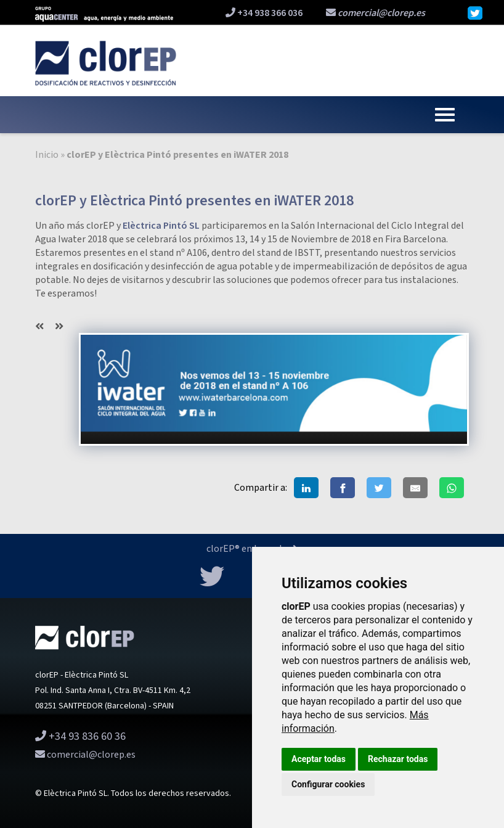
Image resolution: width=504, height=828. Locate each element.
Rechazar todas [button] (398, 759)
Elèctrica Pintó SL (161, 226)
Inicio (47, 155)
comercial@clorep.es (376, 13)
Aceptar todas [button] (319, 759)
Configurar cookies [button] (328, 784)
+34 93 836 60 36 (80, 736)
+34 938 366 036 (264, 13)
